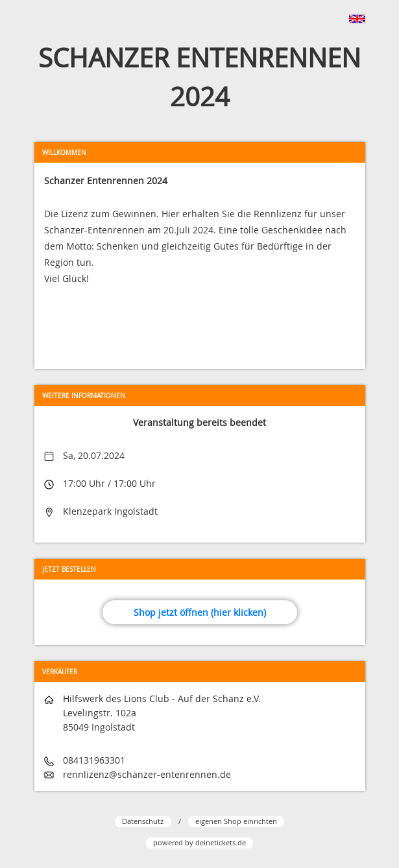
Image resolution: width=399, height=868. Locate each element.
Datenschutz (143, 821)
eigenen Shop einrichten (236, 821)
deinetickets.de (221, 842)
